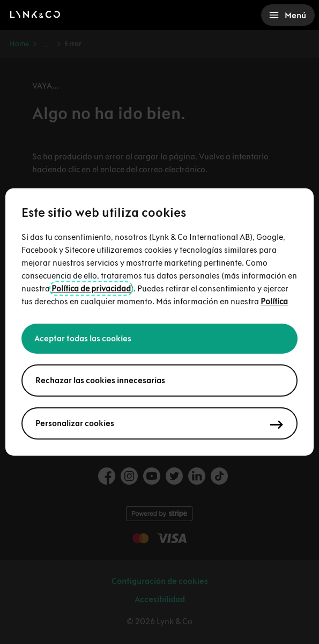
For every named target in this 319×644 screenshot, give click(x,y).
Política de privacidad (91, 288)
